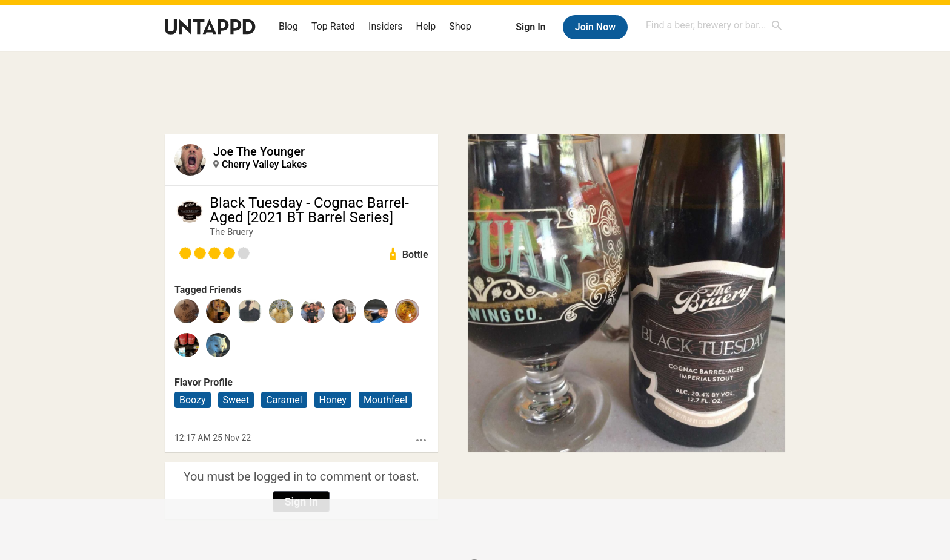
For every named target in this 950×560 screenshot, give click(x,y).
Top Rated (333, 26)
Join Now (595, 27)
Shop (460, 26)
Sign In (530, 27)
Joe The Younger (259, 151)
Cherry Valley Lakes (264, 164)
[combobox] (714, 25)
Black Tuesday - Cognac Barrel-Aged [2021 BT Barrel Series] (309, 210)
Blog (288, 26)
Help (426, 26)
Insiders (386, 26)
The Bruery (231, 232)
